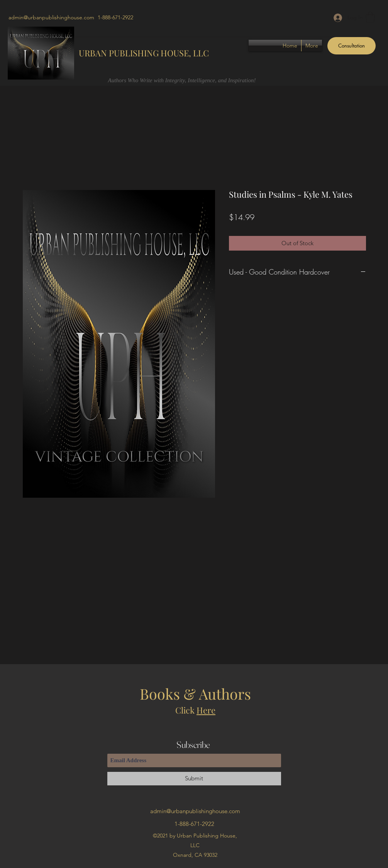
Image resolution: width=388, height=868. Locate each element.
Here (206, 710)
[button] (370, 17)
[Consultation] (352, 46)
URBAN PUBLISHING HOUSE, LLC (144, 53)
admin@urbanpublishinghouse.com (51, 17)
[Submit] (194, 779)
